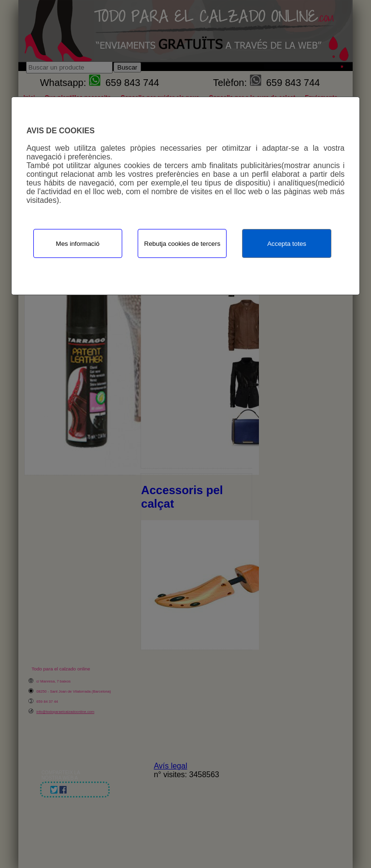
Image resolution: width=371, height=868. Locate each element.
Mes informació (78, 244)
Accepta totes (287, 244)
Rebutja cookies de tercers (182, 244)
